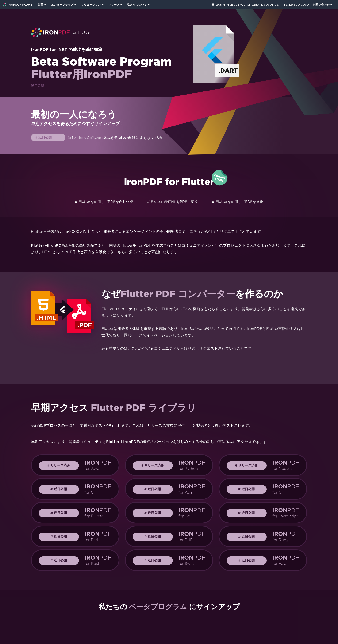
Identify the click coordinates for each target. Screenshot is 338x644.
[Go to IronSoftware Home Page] (17, 5)
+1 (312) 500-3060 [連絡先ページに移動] (296, 5)
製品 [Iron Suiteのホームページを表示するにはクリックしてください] (41, 5)
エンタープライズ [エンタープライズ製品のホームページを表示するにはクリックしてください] (62, 5)
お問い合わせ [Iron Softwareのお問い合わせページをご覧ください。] (321, 5)
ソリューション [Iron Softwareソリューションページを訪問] (91, 5)
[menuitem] (42, 5)
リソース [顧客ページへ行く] (114, 5)
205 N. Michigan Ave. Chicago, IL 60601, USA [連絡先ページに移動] (248, 5)
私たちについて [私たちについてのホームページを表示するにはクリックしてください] (137, 5)
